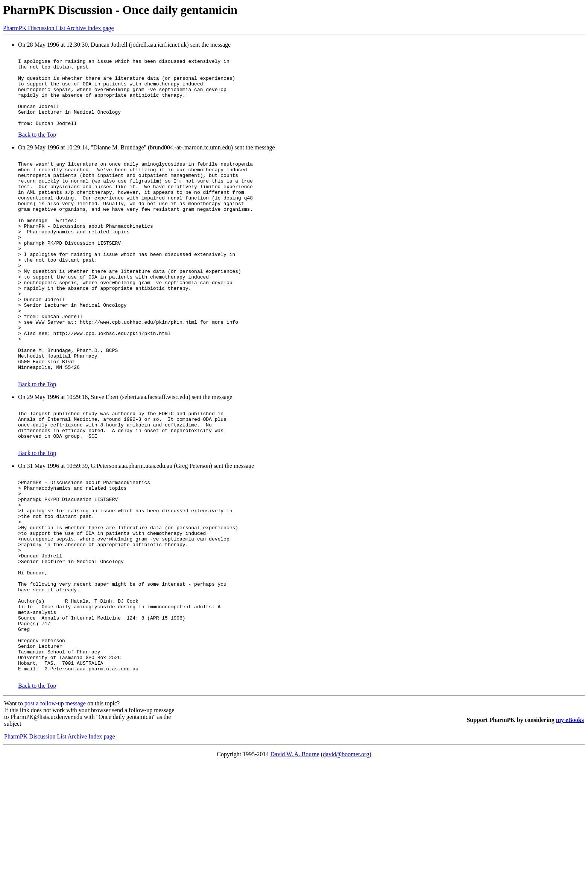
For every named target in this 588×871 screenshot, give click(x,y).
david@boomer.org (346, 861)
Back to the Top (37, 149)
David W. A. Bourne (295, 861)
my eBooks (570, 827)
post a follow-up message (55, 811)
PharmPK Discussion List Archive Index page (58, 28)
